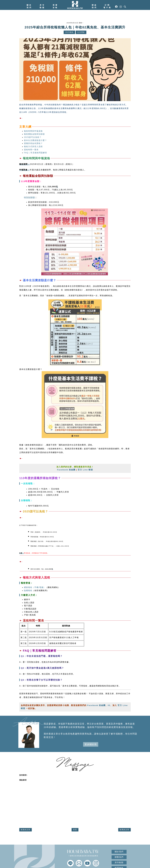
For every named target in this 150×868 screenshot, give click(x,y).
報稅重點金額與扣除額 (34, 134)
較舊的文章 (124, 830)
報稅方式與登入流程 (33, 147)
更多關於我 (91, 744)
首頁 (75, 830)
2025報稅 (69, 32)
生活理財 (81, 32)
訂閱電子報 (107, 6)
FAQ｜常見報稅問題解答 (36, 153)
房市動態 (42, 6)
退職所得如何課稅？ (33, 143)
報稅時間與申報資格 (33, 131)
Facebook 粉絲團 (66, 470)
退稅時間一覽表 (31, 150)
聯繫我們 (119, 857)
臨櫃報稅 (28, 591)
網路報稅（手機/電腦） (35, 587)
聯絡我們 (94, 6)
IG (109, 705)
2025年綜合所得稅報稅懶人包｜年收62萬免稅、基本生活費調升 (75, 27)
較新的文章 (26, 830)
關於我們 (29, 6)
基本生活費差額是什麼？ (35, 140)
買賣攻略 (55, 6)
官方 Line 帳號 (85, 470)
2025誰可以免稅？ (33, 137)
